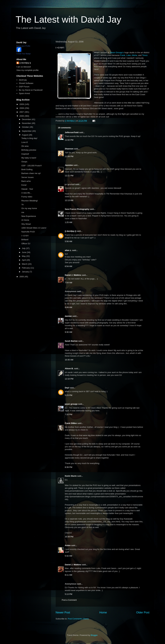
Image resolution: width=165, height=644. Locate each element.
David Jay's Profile (23, 46)
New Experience (29, 216)
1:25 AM (69, 222)
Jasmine (69, 165)
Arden (68, 545)
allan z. (68, 250)
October (26, 127)
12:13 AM (69, 200)
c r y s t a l (70, 184)
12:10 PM (69, 379)
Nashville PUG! (28, 232)
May (24, 256)
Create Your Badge (24, 54)
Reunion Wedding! (30, 201)
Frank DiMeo (71, 423)
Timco (145, 55)
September (27, 131)
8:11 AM (69, 575)
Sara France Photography (77, 209)
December (27, 119)
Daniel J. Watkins (73, 275)
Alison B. (69, 368)
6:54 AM (69, 266)
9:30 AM (69, 332)
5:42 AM (69, 556)
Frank (123, 55)
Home (103, 612)
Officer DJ (26, 244)
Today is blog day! (29, 138)
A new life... (26, 193)
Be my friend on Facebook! (31, 90)
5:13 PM (69, 594)
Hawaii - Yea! (27, 189)
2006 (22, 116)
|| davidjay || (71, 231)
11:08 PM (69, 156)
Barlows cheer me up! (31, 173)
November (27, 123)
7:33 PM (69, 414)
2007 (22, 112)
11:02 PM (69, 140)
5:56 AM (69, 241)
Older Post (143, 612)
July (24, 248)
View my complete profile (28, 70)
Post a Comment (69, 600)
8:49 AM (69, 307)
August (25, 135)
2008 (22, 108)
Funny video (27, 197)
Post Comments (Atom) (78, 619)
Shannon (69, 149)
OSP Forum (24, 87)
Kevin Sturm (71, 476)
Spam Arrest (24, 93)
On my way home (29, 208)
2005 (22, 277)
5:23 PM (69, 395)
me (23, 212)
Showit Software (26, 83)
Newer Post (63, 612)
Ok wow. (25, 146)
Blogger (94, 635)
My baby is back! (29, 158)
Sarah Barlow (71, 341)
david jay (23, 80)
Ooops (24, 162)
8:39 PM (69, 467)
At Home (25, 220)
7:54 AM (69, 283)
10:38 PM (69, 537)
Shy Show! (26, 224)
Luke (129, 55)
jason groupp (71, 404)
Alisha (134, 55)
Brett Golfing (27, 169)
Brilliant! (25, 240)
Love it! (25, 142)
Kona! (24, 185)
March (25, 264)
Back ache (26, 181)
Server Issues (27, 177)
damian (68, 316)
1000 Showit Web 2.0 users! (34, 228)
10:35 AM (69, 360)
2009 (22, 104)
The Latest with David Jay (69, 19)
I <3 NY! (25, 236)
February (26, 268)
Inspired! (25, 154)
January (26, 272)
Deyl (67, 388)
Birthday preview (29, 150)
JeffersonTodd (72, 132)
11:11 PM (69, 176)
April (24, 260)
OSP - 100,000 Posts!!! (32, 166)
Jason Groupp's (117, 52)
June (24, 252)
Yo (23, 204)
